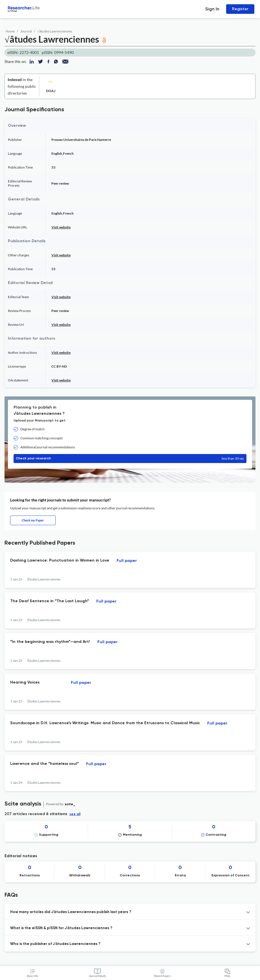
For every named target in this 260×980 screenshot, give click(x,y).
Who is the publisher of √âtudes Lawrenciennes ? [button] (55, 944)
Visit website (61, 227)
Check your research (130, 459)
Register (240, 9)
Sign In (212, 9)
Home (10, 31)
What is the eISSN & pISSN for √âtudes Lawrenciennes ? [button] (61, 928)
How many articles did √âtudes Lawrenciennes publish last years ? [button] (71, 912)
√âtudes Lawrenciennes (55, 31)
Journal (26, 31)
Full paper (127, 561)
